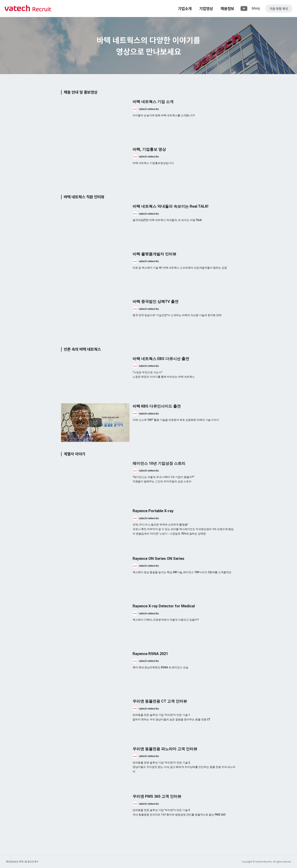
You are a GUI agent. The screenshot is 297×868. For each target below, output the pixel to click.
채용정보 (227, 8)
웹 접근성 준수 (32, 861)
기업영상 (206, 8)
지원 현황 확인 (279, 9)
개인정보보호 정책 (15, 861)
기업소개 (185, 8)
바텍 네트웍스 (28, 8)
